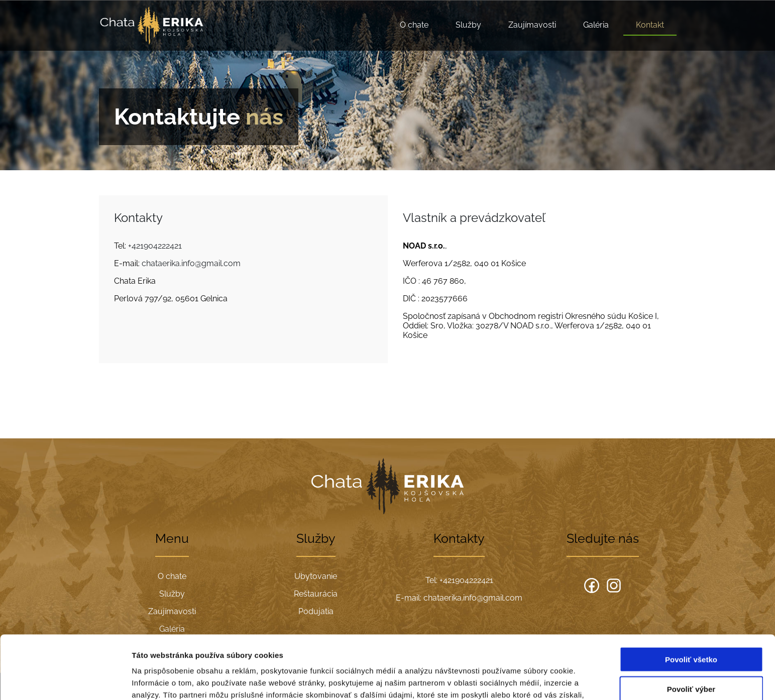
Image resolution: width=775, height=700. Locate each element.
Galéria (596, 25)
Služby (468, 25)
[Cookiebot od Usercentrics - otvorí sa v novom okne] (65, 680)
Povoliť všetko (691, 600)
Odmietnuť (691, 659)
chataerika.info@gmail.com (191, 263)
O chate (414, 25)
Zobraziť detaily (525, 680)
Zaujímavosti (532, 25)
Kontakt (650, 25)
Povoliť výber (691, 629)
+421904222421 (155, 246)
